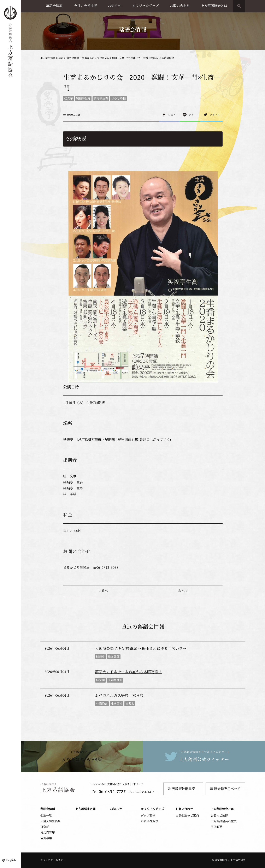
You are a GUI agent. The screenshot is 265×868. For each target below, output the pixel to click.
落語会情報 (54, 6)
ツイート (214, 115)
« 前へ (103, 591)
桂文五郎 (114, 657)
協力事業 (46, 838)
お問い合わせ (180, 6)
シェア (172, 115)
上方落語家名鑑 (85, 809)
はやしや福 (118, 99)
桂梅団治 (117, 704)
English (11, 860)
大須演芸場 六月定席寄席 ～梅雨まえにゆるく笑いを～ (141, 649)
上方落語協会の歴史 (224, 821)
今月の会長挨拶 (85, 6)
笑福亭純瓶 (115, 680)
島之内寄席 (48, 832)
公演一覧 (46, 816)
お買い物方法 (149, 821)
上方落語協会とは (214, 6)
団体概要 (216, 827)
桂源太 (130, 704)
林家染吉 (102, 704)
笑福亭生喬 (101, 99)
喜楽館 (45, 827)
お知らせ (114, 6)
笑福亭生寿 (83, 99)
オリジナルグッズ (146, 6)
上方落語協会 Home (52, 58)
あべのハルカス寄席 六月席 (119, 696)
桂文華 (69, 99)
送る (191, 115)
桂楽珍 (100, 657)
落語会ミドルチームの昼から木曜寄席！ (129, 672)
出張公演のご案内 (187, 816)
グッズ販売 (148, 816)
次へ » (183, 591)
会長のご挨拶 (219, 816)
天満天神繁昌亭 (181, 789)
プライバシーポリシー (53, 860)
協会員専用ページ (225, 789)
